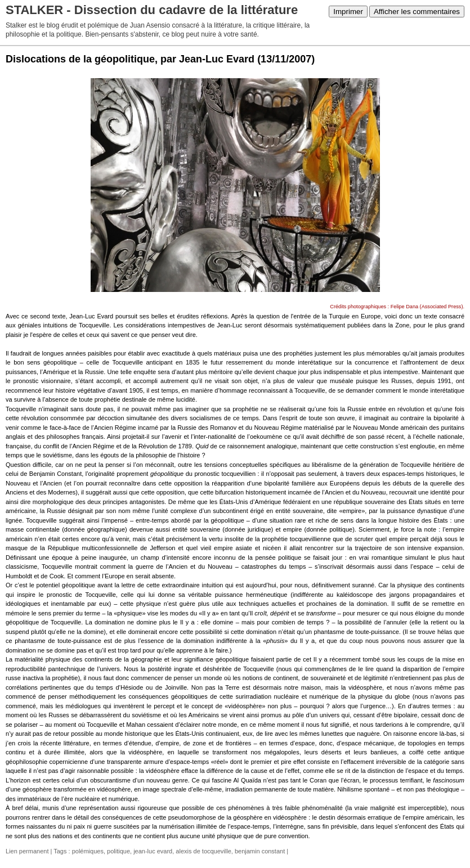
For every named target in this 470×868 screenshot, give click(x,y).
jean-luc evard (153, 851)
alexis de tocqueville (203, 851)
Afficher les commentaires (417, 12)
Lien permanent (27, 851)
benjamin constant (260, 851)
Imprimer (348, 12)
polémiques (88, 851)
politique (118, 851)
